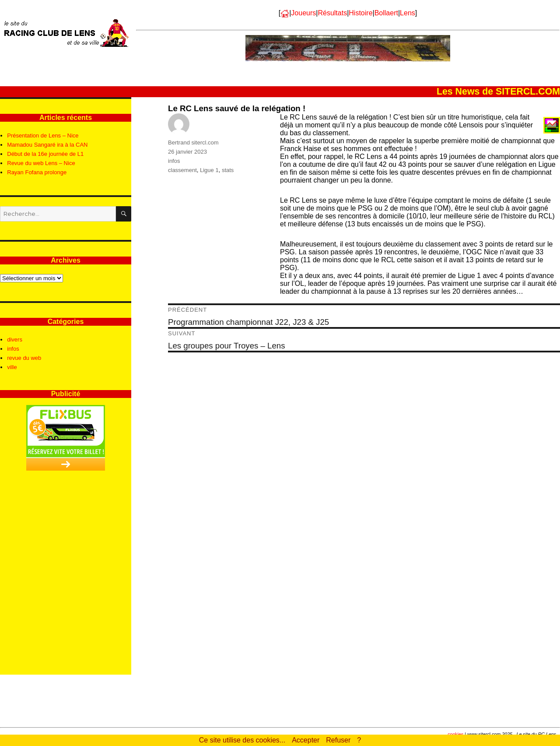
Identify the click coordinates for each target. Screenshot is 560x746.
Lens (408, 13)
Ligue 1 (209, 170)
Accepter (306, 740)
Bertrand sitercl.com (193, 143)
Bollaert (386, 13)
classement (182, 170)
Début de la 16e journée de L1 (45, 154)
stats (228, 170)
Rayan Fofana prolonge (37, 172)
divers (15, 340)
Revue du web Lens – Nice (41, 163)
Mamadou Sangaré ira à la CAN (47, 145)
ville (12, 367)
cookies (455, 734)
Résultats (332, 13)
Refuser (338, 740)
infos (174, 161)
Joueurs (303, 13)
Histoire (360, 13)
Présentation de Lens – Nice (43, 135)
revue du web (24, 358)
